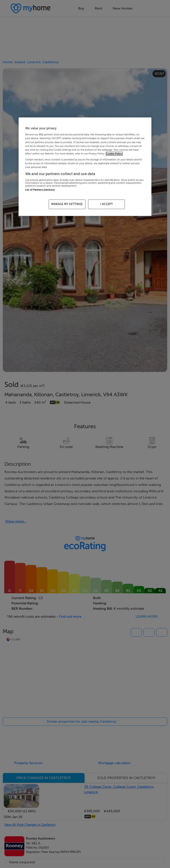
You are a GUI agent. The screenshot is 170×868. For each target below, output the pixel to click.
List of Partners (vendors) (40, 190)
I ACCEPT (107, 204)
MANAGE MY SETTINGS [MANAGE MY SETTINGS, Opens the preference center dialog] (67, 204)
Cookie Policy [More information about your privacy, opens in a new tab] (114, 154)
